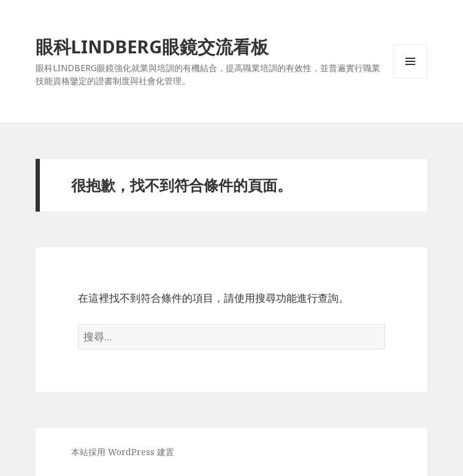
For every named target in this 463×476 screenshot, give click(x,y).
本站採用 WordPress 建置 (123, 452)
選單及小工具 (410, 78)
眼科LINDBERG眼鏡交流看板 (152, 46)
